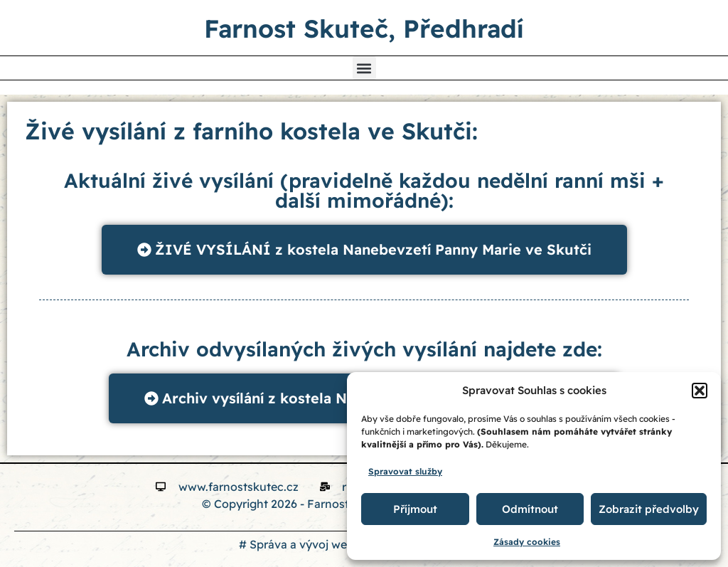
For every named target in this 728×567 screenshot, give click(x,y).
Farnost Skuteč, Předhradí (364, 28)
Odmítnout (530, 509)
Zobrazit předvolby (649, 509)
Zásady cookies (527, 542)
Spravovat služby (405, 471)
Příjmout (415, 509)
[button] (700, 391)
